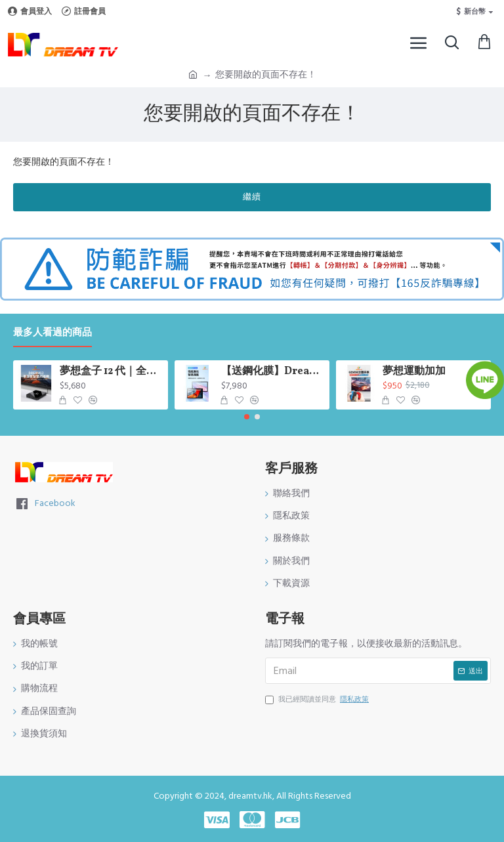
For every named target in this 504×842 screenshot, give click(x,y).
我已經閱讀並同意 (318, 700)
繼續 (252, 197)
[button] (247, 417)
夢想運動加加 (414, 372)
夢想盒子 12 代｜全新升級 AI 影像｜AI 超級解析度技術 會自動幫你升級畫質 (112, 372)
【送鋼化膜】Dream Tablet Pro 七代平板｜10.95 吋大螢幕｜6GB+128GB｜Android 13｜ (273, 372)
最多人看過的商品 (52, 333)
